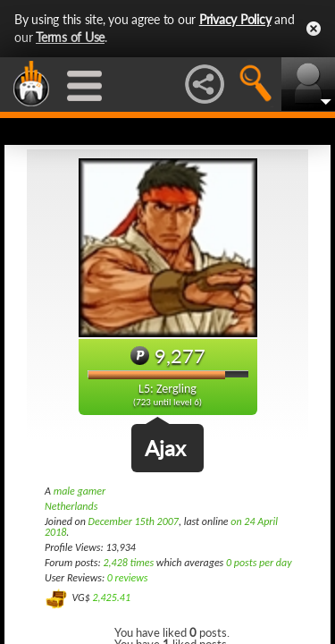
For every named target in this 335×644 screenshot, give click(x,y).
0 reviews (128, 578)
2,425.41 (111, 597)
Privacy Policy (235, 19)
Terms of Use (70, 37)
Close (314, 29)
